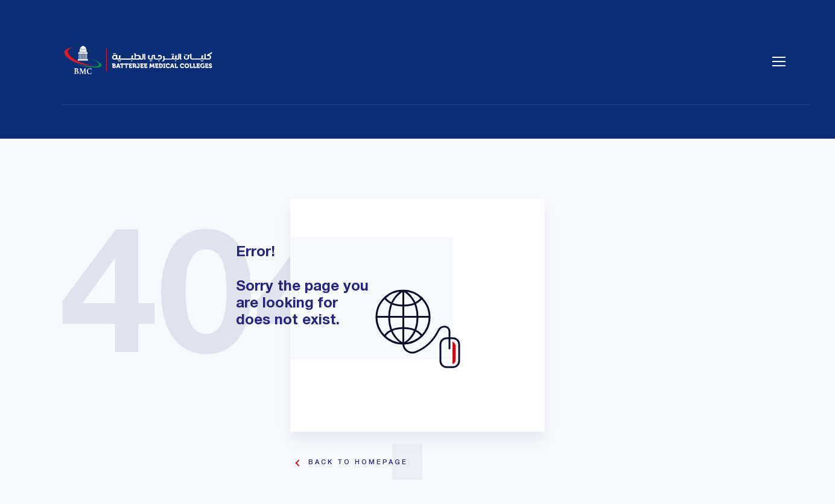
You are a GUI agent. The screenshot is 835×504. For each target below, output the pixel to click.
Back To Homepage (358, 462)
